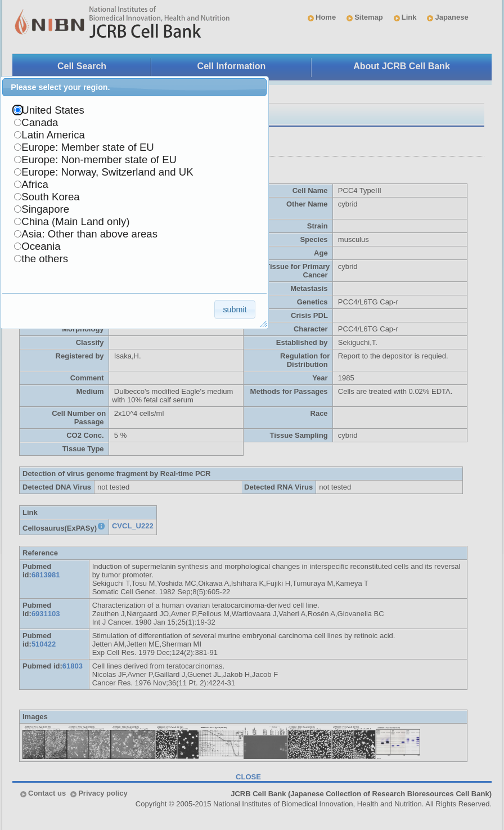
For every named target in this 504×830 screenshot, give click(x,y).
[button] (235, 309)
